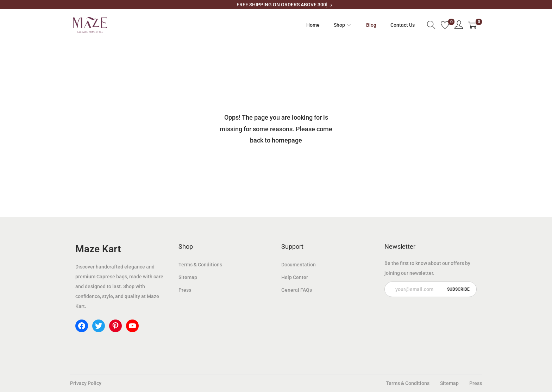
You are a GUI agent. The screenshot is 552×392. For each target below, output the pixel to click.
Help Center (295, 277)
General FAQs (297, 290)
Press (185, 290)
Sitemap (188, 277)
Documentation (299, 265)
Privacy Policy (86, 383)
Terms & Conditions (200, 265)
